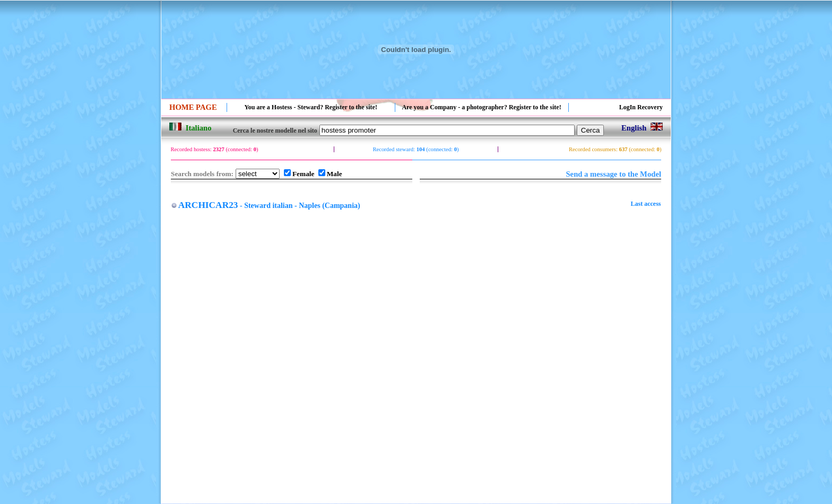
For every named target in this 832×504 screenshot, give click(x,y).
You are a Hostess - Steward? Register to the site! (311, 107)
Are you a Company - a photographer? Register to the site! (481, 107)
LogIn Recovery (641, 107)
